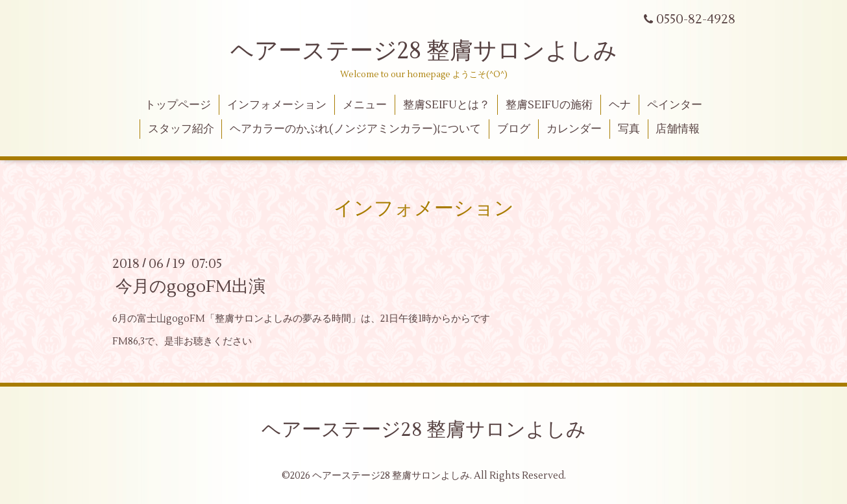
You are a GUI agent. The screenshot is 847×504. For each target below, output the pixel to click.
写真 (629, 129)
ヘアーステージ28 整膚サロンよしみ (424, 51)
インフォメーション (277, 105)
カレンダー (574, 129)
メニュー (365, 105)
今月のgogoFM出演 (190, 287)
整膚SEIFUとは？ (447, 105)
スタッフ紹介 (181, 129)
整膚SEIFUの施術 (549, 105)
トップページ (178, 105)
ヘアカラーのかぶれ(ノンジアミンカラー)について (355, 129)
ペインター (675, 105)
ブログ (514, 129)
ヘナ (620, 105)
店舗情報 (678, 129)
